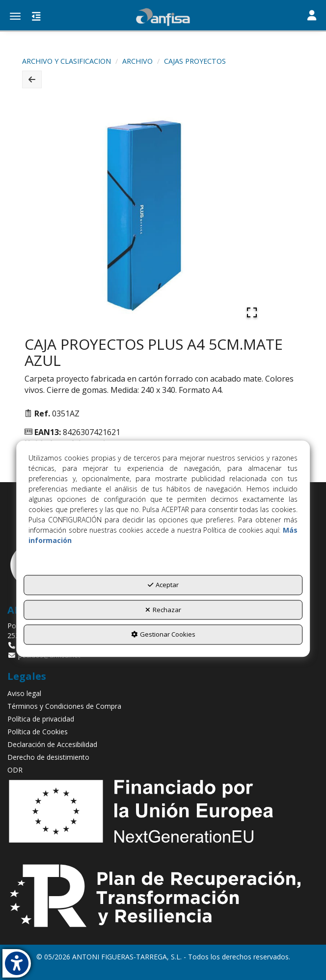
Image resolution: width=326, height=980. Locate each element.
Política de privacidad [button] (41, 719)
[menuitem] (163, 694)
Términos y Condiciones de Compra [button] (64, 706)
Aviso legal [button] (24, 693)
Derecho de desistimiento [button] (48, 757)
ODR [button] (15, 770)
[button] (163, 17)
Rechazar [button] (163, 610)
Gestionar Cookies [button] (163, 635)
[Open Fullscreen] (252, 312)
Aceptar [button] (163, 585)
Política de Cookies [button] (38, 732)
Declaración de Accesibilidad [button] (52, 744)
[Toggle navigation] (312, 16)
